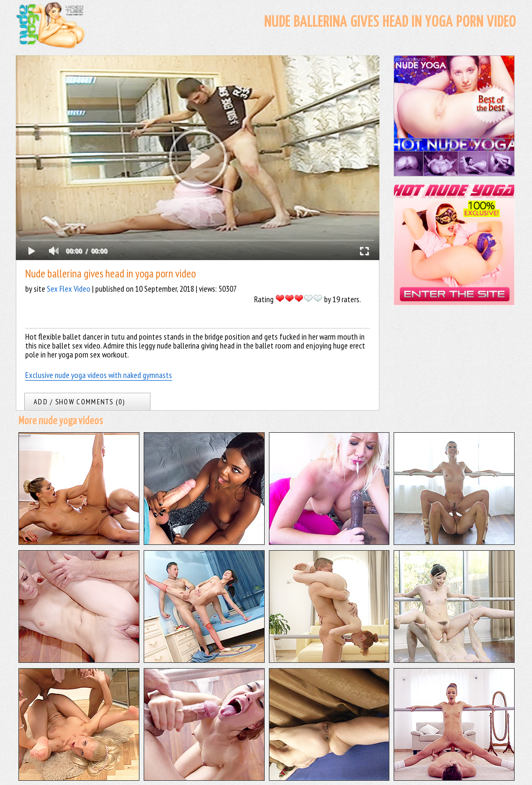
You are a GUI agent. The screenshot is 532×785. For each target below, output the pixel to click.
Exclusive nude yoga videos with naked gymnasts (99, 375)
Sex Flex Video (69, 289)
